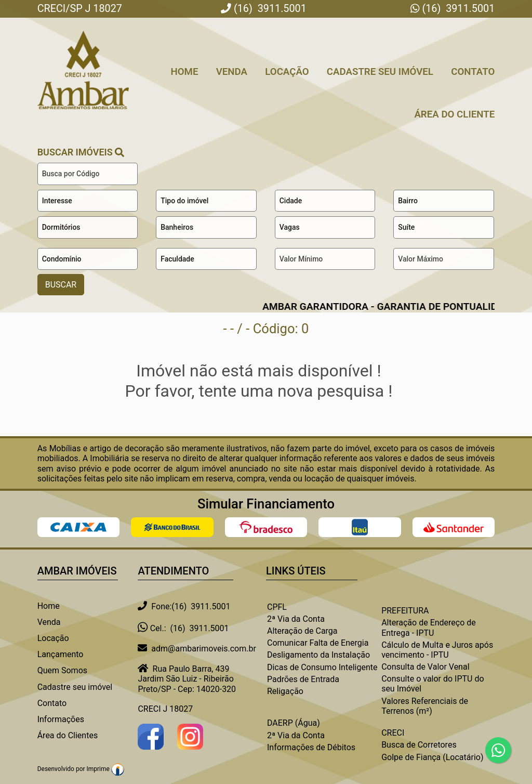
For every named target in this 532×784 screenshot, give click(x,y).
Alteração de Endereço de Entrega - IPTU (429, 628)
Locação (287, 72)
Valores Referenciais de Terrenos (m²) (425, 706)
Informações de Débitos (311, 747)
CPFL (277, 607)
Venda (232, 72)
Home (184, 72)
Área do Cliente (454, 114)
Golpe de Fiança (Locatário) (432, 757)
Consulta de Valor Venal (425, 667)
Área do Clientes (68, 735)
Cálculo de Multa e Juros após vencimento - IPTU (437, 650)
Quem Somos (62, 670)
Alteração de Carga (302, 631)
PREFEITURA (405, 611)
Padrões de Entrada (303, 679)
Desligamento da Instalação (318, 655)
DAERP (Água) (294, 723)
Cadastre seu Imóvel (380, 72)
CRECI (393, 733)
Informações (61, 719)
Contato (473, 72)
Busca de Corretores (419, 745)
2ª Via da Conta (296, 619)
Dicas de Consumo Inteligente (322, 667)
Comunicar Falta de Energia (318, 643)
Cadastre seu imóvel (75, 687)
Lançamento (61, 654)
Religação (285, 691)
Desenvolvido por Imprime (81, 769)
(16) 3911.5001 (457, 9)
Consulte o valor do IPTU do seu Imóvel (433, 684)
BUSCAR (61, 285)
